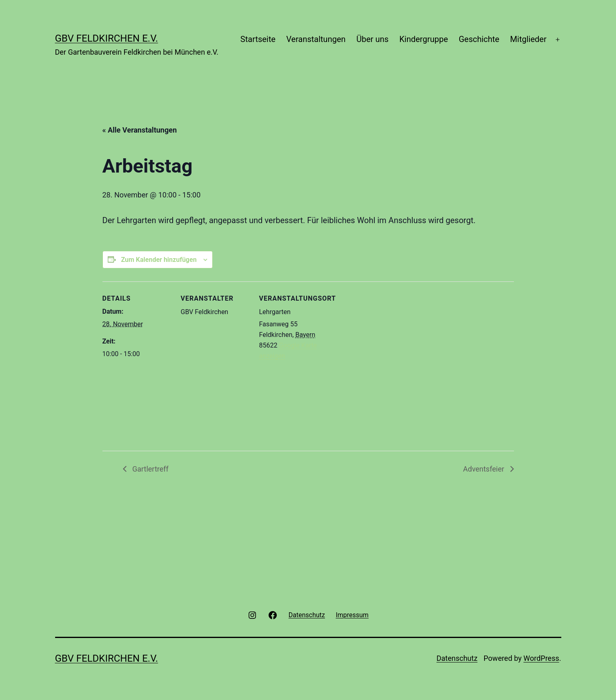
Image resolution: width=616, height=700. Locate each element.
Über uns (372, 39)
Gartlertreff (150, 469)
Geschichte (479, 39)
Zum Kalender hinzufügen (159, 260)
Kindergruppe (424, 39)
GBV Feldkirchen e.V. (107, 38)
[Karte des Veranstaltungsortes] (381, 366)
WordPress (541, 658)
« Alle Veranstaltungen (140, 130)
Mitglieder (528, 39)
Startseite (258, 39)
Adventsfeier (484, 469)
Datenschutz (457, 658)
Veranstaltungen (316, 39)
